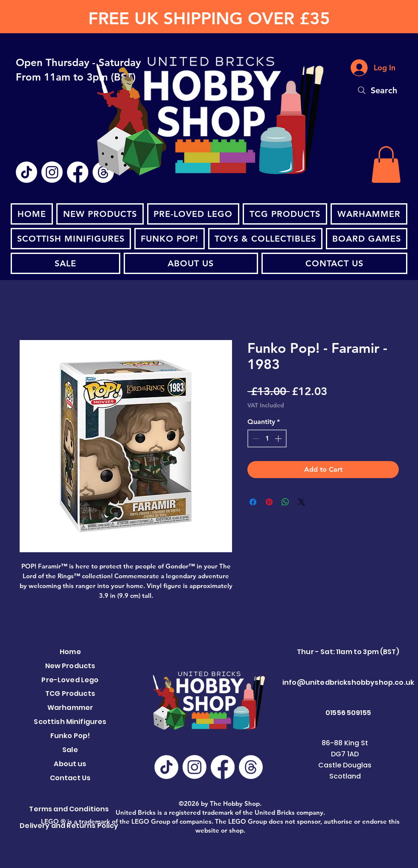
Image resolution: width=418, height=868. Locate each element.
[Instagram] (52, 172)
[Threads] (251, 767)
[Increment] (279, 438)
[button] (386, 164)
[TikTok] (26, 172)
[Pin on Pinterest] (269, 502)
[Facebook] (78, 172)
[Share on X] (302, 502)
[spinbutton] (267, 438)
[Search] (377, 90)
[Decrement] (255, 438)
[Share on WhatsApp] (285, 502)
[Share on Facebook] (253, 502)
